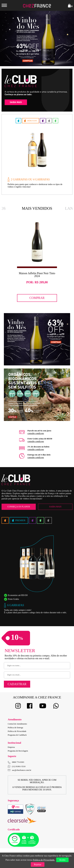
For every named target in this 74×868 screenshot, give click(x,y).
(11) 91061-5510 (17, 766)
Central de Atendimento (17, 724)
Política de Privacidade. (44, 860)
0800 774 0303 (18, 762)
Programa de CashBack (17, 735)
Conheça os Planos (19, 507)
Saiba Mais (55, 507)
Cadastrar (17, 684)
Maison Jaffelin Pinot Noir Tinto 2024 (37, 275)
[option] (37, 39)
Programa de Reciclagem (18, 751)
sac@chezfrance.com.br (20, 770)
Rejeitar (38, 864)
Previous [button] (9, 38)
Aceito (62, 860)
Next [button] (65, 38)
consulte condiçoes (36, 433)
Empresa (11, 747)
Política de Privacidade (17, 731)
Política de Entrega (15, 727)
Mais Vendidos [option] (37, 208)
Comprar (37, 298)
